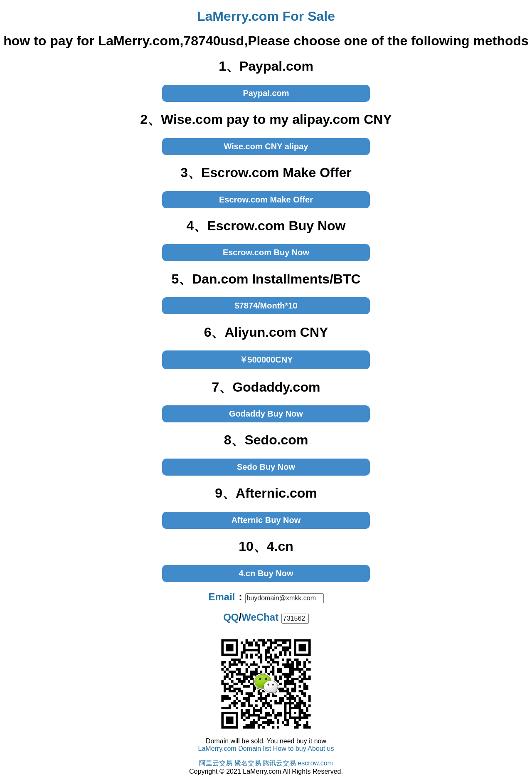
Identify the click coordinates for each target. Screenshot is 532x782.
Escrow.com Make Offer (266, 200)
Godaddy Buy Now (266, 414)
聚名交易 (248, 763)
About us (321, 749)
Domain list (255, 749)
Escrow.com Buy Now (266, 252)
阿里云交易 (216, 763)
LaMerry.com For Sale (266, 16)
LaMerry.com (217, 749)
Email (222, 597)
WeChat (260, 617)
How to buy (290, 749)
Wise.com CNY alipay (266, 146)
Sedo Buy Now (266, 467)
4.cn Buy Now (266, 573)
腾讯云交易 (279, 763)
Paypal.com (266, 93)
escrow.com (315, 763)
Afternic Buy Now (266, 520)
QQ (231, 617)
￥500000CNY (266, 360)
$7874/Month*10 (266, 306)
